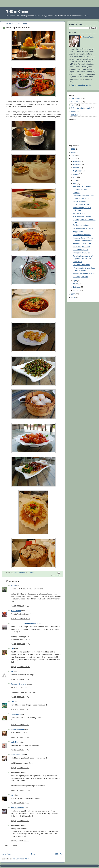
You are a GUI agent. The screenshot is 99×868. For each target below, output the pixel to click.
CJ (12, 671)
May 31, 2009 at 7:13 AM (20, 841)
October (77, 168)
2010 (73, 155)
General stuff (76, 102)
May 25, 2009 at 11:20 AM (20, 619)
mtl (12, 795)
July (75, 177)
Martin (13, 586)
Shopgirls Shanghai (18, 684)
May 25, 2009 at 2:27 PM (20, 679)
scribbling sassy (17, 729)
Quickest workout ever (81, 225)
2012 (73, 149)
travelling (74, 115)
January (77, 290)
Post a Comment (11, 846)
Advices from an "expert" (82, 216)
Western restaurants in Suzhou (84, 273)
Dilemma (76, 193)
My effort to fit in (79, 213)
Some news (77, 262)
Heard (73, 105)
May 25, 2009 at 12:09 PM (20, 667)
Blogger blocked (79, 232)
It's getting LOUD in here (82, 243)
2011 (73, 152)
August (76, 174)
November (77, 165)
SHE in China (17, 11)
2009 (73, 159)
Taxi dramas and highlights (83, 228)
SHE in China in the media (81, 108)
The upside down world (82, 253)
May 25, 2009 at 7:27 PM (20, 750)
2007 (73, 297)
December (77, 161)
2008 (73, 294)
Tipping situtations (80, 201)
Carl (12, 649)
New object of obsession (82, 186)
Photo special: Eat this (81, 205)
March (76, 284)
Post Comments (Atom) (21, 859)
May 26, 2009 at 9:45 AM (20, 803)
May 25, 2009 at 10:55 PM (20, 790)
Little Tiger (15, 742)
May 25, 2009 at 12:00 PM (20, 644)
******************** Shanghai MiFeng (24, 623)
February (77, 287)
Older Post (59, 854)
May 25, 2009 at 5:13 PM (20, 710)
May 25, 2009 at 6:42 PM (20, 737)
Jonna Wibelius (17, 755)
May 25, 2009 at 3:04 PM (20, 697)
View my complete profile (81, 85)
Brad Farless (16, 611)
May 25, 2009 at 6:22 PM (20, 725)
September (78, 171)
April (75, 281)
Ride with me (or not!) (81, 250)
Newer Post (6, 854)
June (75, 180)
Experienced (75, 98)
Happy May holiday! (80, 277)
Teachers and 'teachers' (82, 235)
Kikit (12, 702)
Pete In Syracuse (17, 808)
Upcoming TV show (80, 189)
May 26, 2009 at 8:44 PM (20, 821)
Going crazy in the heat (82, 247)
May (75, 184)
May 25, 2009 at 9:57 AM (20, 606)
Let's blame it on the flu (82, 265)
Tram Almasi (16, 714)
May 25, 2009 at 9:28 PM (20, 768)
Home (33, 854)
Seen (59, 575)
